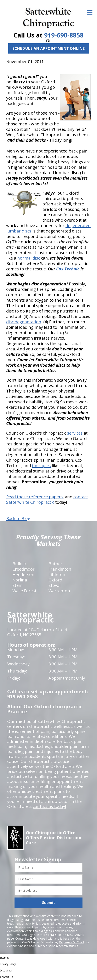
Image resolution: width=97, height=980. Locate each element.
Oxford (55, 580)
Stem (18, 585)
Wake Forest (24, 591)
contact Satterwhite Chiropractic (47, 499)
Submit (49, 902)
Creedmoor (24, 569)
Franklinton (60, 569)
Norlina (20, 580)
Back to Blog (18, 519)
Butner (55, 564)
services (74, 433)
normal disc (29, 258)
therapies (41, 466)
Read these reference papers (35, 497)
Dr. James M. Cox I (71, 942)
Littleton (57, 574)
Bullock (19, 564)
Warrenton (59, 591)
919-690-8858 (64, 35)
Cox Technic (68, 269)
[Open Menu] (90, 13)
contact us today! (49, 806)
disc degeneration (24, 322)
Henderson (23, 574)
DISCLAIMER (76, 935)
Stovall (55, 585)
